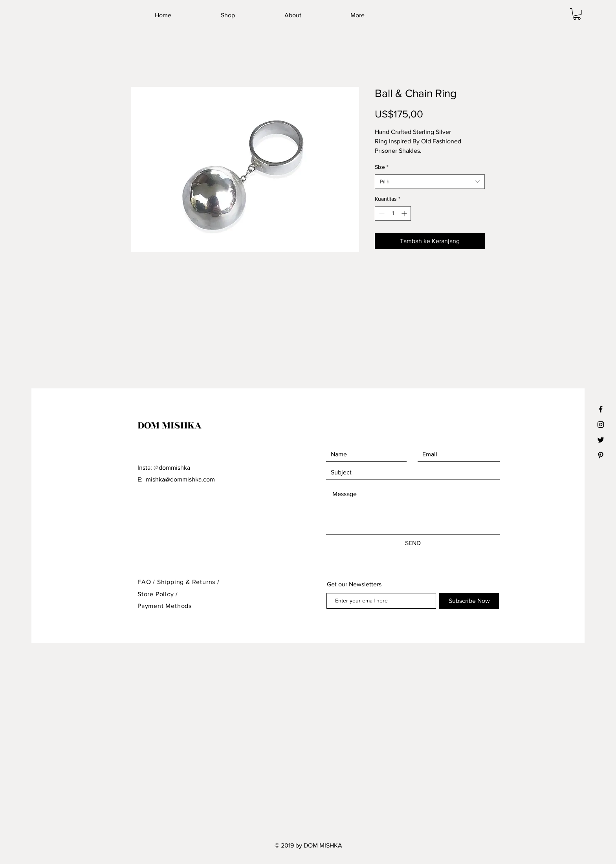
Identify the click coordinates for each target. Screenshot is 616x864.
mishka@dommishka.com (180, 479)
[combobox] (430, 182)
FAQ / (147, 582)
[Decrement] (381, 213)
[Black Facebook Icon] (601, 409)
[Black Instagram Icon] (601, 425)
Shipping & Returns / (188, 582)
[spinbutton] (393, 213)
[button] (577, 14)
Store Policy (157, 594)
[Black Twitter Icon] (601, 440)
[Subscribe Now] (469, 601)
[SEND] (413, 543)
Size (382, 167)
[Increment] (405, 213)
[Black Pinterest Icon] (601, 455)
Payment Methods (165, 606)
